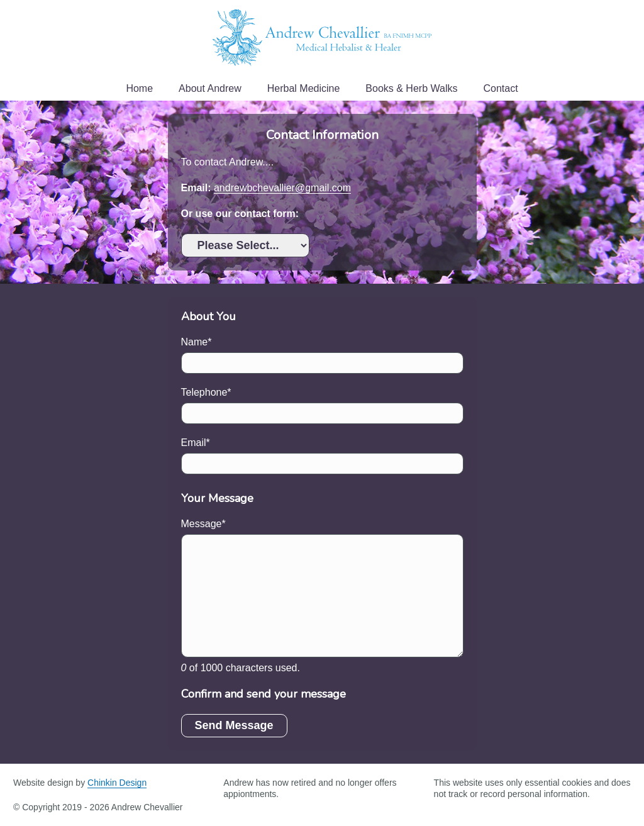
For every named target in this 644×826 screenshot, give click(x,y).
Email (194, 443)
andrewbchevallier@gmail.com (282, 188)
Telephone (204, 392)
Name (195, 342)
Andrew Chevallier (322, 38)
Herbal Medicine (304, 88)
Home (139, 88)
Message (202, 524)
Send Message (234, 725)
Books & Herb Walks (411, 88)
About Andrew (210, 88)
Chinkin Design (117, 783)
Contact (500, 88)
